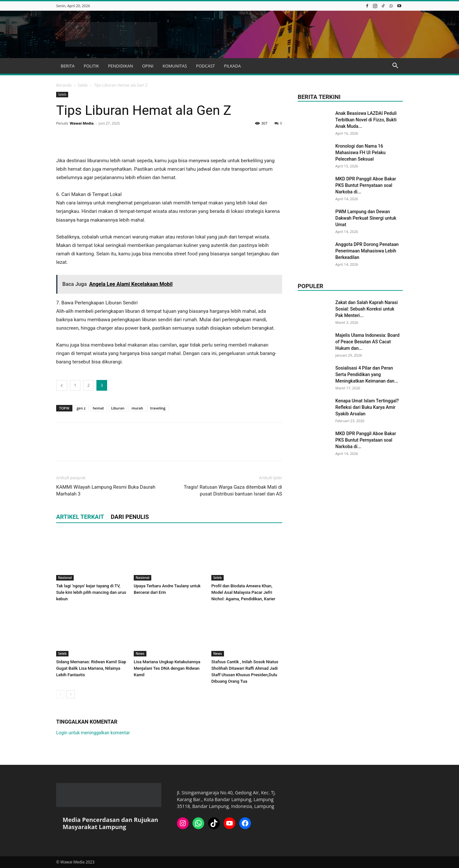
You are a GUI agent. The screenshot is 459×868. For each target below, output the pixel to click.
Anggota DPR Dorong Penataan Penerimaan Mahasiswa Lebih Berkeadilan (367, 251)
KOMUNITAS (175, 66)
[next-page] (71, 694)
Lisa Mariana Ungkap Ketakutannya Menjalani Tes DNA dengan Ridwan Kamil (167, 668)
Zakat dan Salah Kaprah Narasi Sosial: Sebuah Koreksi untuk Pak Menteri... (366, 309)
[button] (395, 66)
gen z (81, 408)
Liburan (118, 408)
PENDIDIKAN (121, 66)
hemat (99, 408)
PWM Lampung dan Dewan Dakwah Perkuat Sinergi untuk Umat (366, 218)
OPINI (148, 66)
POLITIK (91, 66)
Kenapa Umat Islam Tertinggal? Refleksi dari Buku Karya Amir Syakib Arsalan (367, 407)
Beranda (64, 85)
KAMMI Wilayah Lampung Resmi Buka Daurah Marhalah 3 (106, 490)
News (140, 654)
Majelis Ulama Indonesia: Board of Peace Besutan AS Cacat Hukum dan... (367, 342)
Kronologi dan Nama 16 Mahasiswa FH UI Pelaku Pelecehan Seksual (360, 153)
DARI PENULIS (130, 517)
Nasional (65, 578)
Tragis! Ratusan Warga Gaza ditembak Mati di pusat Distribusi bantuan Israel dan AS (233, 490)
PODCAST (205, 66)
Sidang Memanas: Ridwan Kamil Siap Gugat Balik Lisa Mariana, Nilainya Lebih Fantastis (91, 668)
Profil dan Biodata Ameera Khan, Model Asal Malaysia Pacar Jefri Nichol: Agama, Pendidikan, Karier (243, 592)
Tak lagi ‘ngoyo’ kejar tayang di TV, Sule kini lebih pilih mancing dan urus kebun (91, 592)
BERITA (68, 66)
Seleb (83, 85)
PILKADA (232, 66)
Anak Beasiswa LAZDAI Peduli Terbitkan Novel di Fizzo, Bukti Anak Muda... (366, 120)
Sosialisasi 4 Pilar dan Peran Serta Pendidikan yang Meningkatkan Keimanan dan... (367, 374)
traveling (158, 408)
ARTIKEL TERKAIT (80, 517)
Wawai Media (82, 123)
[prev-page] (60, 694)
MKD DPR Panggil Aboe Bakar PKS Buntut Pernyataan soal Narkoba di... (366, 185)
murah (137, 408)
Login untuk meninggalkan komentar (93, 733)
